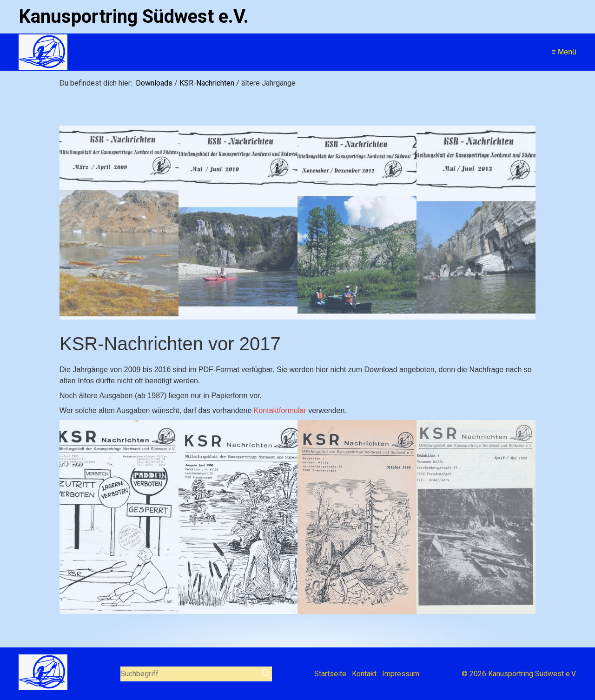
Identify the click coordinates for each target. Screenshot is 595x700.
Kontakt (364, 674)
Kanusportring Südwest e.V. (134, 17)
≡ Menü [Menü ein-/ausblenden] (564, 52)
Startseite (330, 674)
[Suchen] (266, 674)
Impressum (401, 674)
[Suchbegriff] (196, 674)
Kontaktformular (280, 410)
